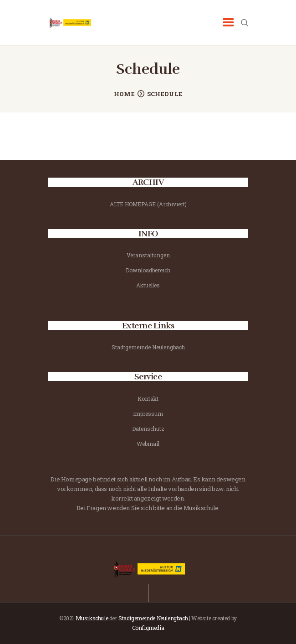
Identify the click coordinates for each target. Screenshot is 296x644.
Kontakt (148, 399)
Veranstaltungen (148, 255)
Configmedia (148, 628)
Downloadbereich (148, 270)
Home (124, 94)
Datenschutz (148, 429)
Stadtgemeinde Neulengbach (148, 347)
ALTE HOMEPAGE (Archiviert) (148, 204)
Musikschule (92, 618)
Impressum (148, 414)
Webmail (148, 444)
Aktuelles (148, 285)
